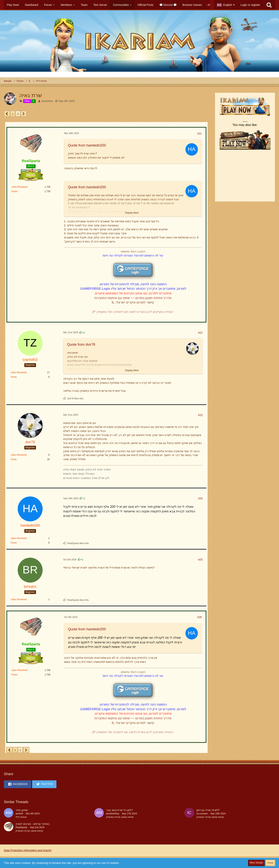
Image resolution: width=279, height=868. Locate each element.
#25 (200, 560)
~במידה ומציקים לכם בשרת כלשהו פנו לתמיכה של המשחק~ (134, 312)
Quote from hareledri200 (87, 145)
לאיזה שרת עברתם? (208, 810)
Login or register (250, 5)
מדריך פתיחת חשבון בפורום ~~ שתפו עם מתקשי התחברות (133, 298)
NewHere (47, 101)
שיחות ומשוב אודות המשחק (120, 817)
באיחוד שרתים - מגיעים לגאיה (33, 824)
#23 (200, 415)
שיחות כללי (21, 817)
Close (270, 863)
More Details (256, 863)
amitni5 (19, 814)
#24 (200, 498)
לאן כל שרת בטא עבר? (119, 810)
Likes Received (19, 187)
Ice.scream (202, 814)
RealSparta (21, 827)
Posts (14, 191)
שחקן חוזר (22, 810)
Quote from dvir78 (81, 345)
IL (113, 302)
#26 (200, 617)
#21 (200, 133)
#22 (200, 333)
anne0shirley (113, 814)
